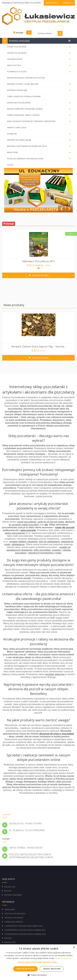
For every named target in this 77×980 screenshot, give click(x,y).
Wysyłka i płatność (14, 918)
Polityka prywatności (15, 914)
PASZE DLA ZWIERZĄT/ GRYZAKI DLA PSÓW (40, 159)
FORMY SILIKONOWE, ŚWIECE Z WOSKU (40, 115)
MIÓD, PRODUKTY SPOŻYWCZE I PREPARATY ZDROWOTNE (40, 121)
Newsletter (10, 942)
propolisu (57, 550)
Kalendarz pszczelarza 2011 (39, 261)
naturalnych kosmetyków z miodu (45, 553)
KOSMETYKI (40, 134)
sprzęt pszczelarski (27, 522)
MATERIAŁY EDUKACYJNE (40, 90)
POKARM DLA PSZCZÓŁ (40, 72)
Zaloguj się (10, 887)
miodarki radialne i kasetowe (23, 542)
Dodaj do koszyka (40, 275)
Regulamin (10, 910)
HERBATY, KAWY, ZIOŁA (17, 128)
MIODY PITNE (40, 153)
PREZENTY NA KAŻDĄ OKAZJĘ (40, 140)
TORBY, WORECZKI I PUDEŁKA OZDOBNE (24, 96)
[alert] (38, 962)
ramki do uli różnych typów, (51, 522)
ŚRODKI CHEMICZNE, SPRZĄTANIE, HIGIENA (40, 109)
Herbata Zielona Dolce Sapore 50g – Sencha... (38, 346)
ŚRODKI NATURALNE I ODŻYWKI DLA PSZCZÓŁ (26, 78)
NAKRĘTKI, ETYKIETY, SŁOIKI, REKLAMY (40, 84)
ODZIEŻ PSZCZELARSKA (40, 53)
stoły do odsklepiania (49, 542)
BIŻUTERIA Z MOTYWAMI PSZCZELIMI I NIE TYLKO (40, 146)
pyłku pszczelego (42, 550)
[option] (38, 255)
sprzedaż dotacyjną (55, 674)
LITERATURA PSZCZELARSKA (40, 103)
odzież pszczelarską (15, 533)
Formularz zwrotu (14, 922)
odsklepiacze (18, 544)
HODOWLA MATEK (40, 59)
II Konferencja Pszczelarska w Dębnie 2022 (25, 930)
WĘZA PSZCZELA (40, 65)
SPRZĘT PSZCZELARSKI (40, 47)
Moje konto (52, 3)
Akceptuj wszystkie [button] (25, 969)
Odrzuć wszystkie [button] (52, 969)
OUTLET (10, 165)
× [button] (74, 947)
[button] (39, 962)
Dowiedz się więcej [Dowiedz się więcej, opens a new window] (63, 958)
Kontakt (8, 938)
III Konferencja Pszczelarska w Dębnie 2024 (25, 934)
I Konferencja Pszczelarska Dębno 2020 (24, 926)
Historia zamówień (13, 895)
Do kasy (68, 3)
